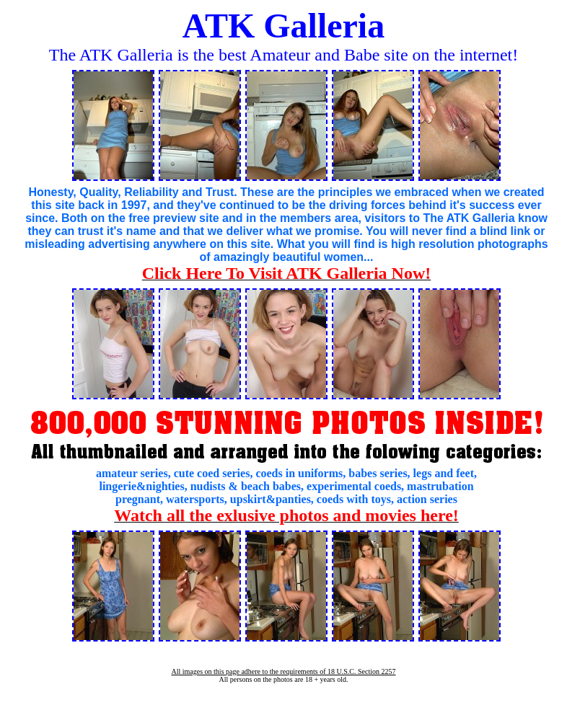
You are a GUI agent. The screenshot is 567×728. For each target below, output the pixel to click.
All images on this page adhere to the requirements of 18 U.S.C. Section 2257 (283, 671)
